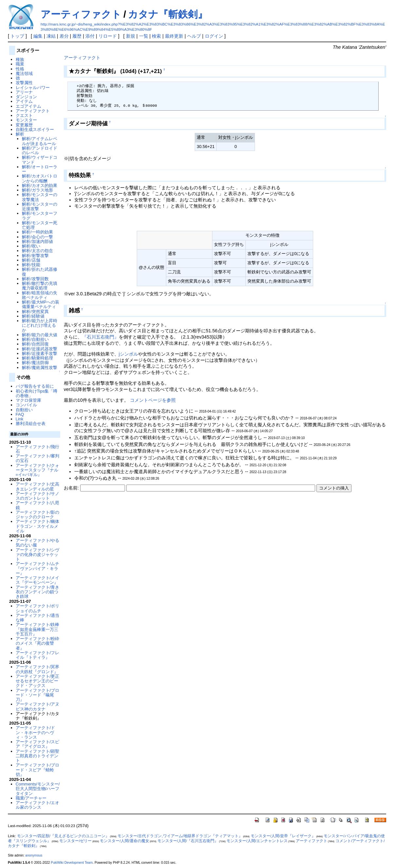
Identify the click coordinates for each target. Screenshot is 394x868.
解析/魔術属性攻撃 (40, 368)
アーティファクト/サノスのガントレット (38, 496)
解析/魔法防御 (35, 363)
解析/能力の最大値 (40, 335)
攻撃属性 (24, 83)
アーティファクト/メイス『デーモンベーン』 (38, 580)
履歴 (77, 36)
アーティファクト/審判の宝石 (38, 458)
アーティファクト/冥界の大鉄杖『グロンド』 (38, 669)
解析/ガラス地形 (37, 190)
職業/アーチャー (31, 798)
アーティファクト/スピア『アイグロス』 (38, 744)
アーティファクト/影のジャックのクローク (38, 515)
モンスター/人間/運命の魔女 (124, 841)
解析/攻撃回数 (35, 279)
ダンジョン (26, 97)
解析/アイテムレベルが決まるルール (40, 141)
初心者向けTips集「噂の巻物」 (37, 393)
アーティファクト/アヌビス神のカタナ (38, 706)
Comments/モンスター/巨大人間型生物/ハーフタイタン (38, 789)
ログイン (214, 36)
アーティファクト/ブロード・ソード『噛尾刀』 (38, 695)
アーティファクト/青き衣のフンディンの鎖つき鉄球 (38, 592)
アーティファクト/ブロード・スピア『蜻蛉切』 (38, 770)
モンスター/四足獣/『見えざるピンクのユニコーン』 (63, 836)
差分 (64, 36)
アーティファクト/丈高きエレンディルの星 (38, 486)
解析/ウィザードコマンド (40, 160)
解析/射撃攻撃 (35, 256)
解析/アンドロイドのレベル (40, 150)
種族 (20, 59)
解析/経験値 (33, 316)
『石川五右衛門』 (100, 337)
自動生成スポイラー (35, 129)
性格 (20, 69)
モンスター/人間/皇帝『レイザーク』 (283, 836)
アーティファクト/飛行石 (38, 449)
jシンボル (128, 354)
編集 (38, 36)
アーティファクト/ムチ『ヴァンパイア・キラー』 (38, 568)
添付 (90, 36)
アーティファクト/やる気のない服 (38, 543)
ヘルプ (194, 36)
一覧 (144, 36)
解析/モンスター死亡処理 (40, 225)
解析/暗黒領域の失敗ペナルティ (40, 295)
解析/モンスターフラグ (40, 216)
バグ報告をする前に (35, 386)
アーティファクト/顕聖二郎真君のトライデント (38, 756)
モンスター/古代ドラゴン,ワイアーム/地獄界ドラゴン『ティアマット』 (180, 836)
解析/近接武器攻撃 (40, 349)
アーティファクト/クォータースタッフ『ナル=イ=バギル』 (38, 470)
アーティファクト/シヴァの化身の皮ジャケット (38, 555)
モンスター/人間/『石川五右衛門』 (188, 841)
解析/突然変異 (35, 312)
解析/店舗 (31, 260)
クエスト (24, 115)
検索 (156, 36)
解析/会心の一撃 (37, 237)
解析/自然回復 (35, 344)
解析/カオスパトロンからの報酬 (40, 178)
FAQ (20, 414)
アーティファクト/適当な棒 (38, 618)
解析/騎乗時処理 (37, 358)
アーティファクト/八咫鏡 (38, 505)
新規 (131, 36)
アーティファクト (81, 14)
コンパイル (26, 405)
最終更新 (174, 36)
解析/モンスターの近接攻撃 (40, 206)
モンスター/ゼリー (75, 841)
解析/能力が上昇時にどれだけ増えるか (40, 325)
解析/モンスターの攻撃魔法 (40, 197)
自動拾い (24, 410)
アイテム (24, 101)
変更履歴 (24, 125)
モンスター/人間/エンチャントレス (257, 841)
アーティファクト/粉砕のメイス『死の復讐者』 (38, 643)
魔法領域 (24, 74)
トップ (17, 36)
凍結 (51, 36)
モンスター (26, 120)
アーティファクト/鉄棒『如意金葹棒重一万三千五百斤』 (38, 629)
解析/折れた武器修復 (40, 272)
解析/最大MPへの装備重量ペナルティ (41, 304)
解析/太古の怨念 (37, 251)
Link (20, 419)
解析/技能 (31, 265)
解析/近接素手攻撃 (40, 353)
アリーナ (24, 92)
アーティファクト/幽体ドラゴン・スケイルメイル (38, 526)
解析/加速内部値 (37, 241)
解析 (20, 134)
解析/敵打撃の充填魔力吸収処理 (40, 286)
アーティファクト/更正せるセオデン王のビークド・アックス (38, 681)
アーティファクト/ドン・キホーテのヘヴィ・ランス (36, 732)
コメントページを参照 (153, 400)
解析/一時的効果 (37, 232)
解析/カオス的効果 (40, 185)
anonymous (34, 855)
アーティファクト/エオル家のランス (38, 805)
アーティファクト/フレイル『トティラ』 (38, 655)
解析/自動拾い (35, 339)
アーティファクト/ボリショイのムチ (38, 608)
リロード (108, 36)
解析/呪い (31, 246)
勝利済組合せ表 (31, 424)
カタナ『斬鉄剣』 (168, 14)
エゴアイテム (28, 106)
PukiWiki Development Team (72, 863)
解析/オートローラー (40, 169)
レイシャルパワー (33, 88)
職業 (20, 64)
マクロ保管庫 (28, 400)
